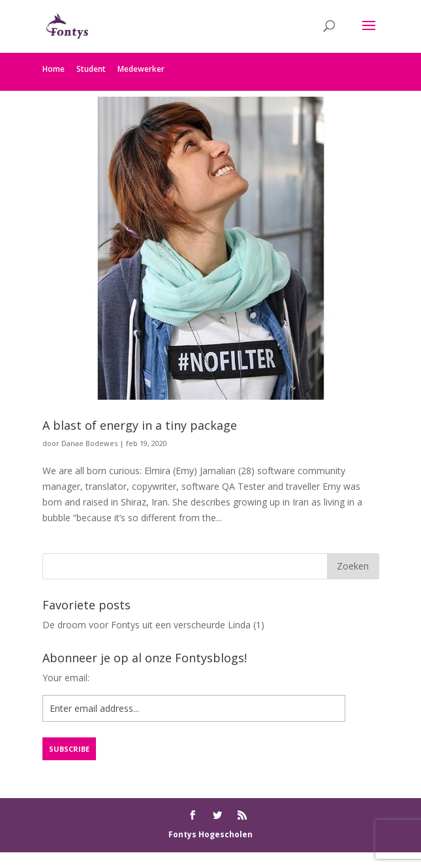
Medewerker (141, 69)
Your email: (66, 678)
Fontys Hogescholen (210, 834)
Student (91, 69)
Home (54, 69)
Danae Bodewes (89, 443)
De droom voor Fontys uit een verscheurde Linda (147, 625)
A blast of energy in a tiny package (140, 425)
